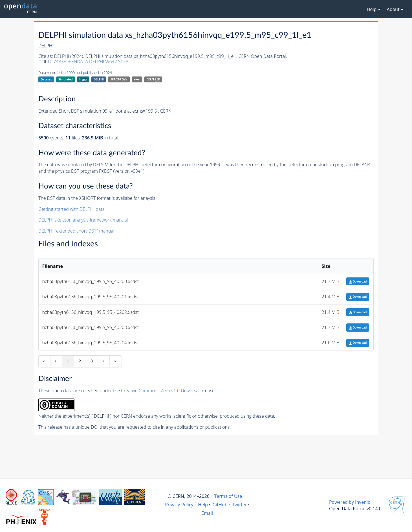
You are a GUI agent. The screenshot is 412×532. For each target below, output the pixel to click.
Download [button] (358, 282)
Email (207, 513)
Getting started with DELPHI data (71, 209)
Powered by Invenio (350, 502)
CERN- (153, 79)
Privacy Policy (179, 505)
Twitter (240, 505)
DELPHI (99, 79)
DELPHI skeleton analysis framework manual (83, 220)
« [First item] (44, 361)
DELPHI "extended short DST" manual (76, 231)
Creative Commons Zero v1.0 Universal (160, 391)
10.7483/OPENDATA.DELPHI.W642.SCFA (88, 62)
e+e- (137, 79)
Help (203, 505)
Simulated (66, 79)
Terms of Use (228, 496)
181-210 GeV (119, 79)
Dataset (46, 79)
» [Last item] (115, 361)
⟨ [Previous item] (56, 361)
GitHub (220, 505)
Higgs (83, 79)
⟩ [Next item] (103, 361)
